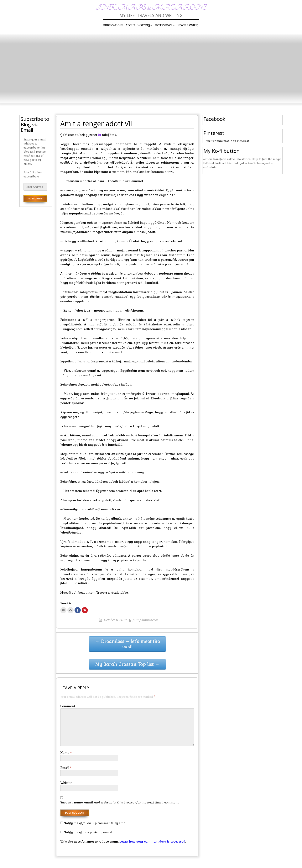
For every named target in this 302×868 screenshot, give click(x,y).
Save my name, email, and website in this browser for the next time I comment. (120, 802)
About (130, 25)
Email (66, 768)
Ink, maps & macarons (151, 8)
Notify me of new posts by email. (88, 832)
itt (99, 135)
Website (66, 783)
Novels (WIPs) (188, 25)
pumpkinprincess (145, 620)
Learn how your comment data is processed (152, 842)
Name (66, 753)
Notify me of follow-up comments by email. (96, 823)
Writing (144, 25)
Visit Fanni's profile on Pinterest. (228, 141)
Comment (68, 706)
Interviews (164, 25)
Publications (113, 25)
